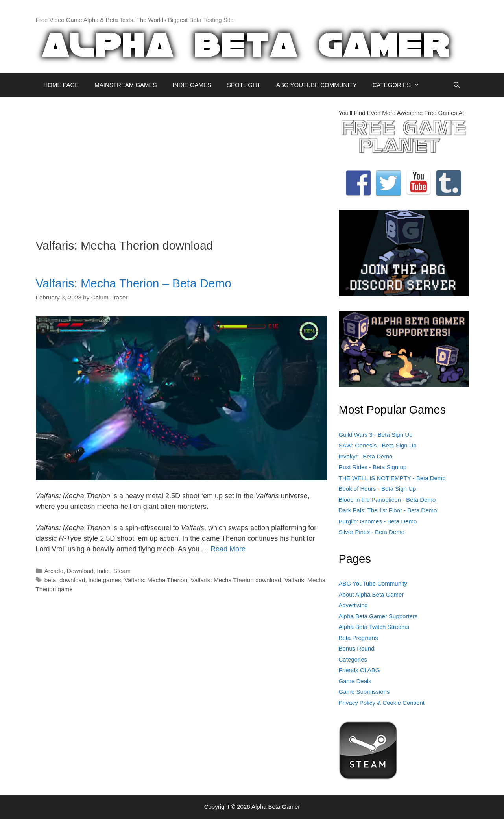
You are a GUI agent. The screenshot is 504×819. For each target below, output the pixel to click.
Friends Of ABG (359, 670)
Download (80, 571)
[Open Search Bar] (457, 85)
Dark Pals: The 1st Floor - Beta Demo (388, 510)
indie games (105, 580)
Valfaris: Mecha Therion (156, 580)
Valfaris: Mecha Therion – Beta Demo (134, 283)
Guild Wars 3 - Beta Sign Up (376, 435)
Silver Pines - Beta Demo (372, 532)
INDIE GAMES (192, 85)
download (72, 580)
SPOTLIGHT (244, 85)
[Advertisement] (181, 164)
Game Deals (355, 681)
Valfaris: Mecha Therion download (236, 580)
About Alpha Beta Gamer (371, 594)
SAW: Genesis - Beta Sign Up (378, 445)
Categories (353, 659)
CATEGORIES (400, 85)
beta (50, 580)
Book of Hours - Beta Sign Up (378, 489)
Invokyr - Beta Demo (366, 456)
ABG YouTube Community (373, 583)
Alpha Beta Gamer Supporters (378, 616)
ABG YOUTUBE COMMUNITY (317, 85)
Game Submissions (364, 692)
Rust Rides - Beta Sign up (373, 467)
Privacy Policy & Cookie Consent (382, 703)
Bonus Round (357, 648)
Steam (122, 571)
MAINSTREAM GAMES (126, 85)
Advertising (353, 605)
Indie (103, 571)
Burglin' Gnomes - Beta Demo (378, 521)
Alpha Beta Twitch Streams (374, 627)
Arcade (54, 571)
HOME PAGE (61, 85)
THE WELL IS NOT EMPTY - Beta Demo (392, 478)
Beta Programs (358, 638)
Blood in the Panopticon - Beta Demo (387, 500)
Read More (228, 549)
